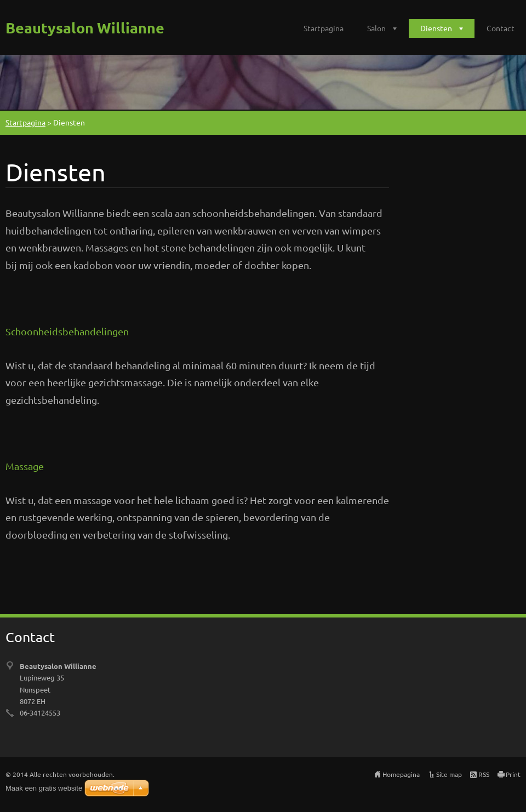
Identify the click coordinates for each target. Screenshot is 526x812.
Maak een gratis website (44, 788)
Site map (449, 774)
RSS (484, 774)
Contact (501, 28)
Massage (25, 466)
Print (513, 774)
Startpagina (324, 28)
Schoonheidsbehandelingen (67, 331)
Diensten (436, 28)
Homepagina (401, 774)
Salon (376, 28)
